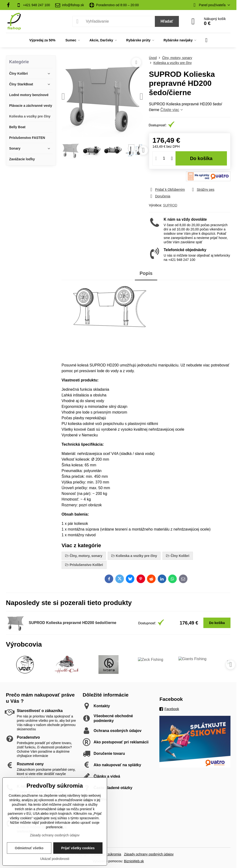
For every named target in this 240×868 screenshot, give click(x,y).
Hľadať (167, 21)
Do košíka (201, 158)
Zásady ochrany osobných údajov (149, 854)
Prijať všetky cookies (78, 848)
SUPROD (170, 205)
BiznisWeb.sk (134, 861)
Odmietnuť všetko (29, 848)
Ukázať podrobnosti (55, 859)
